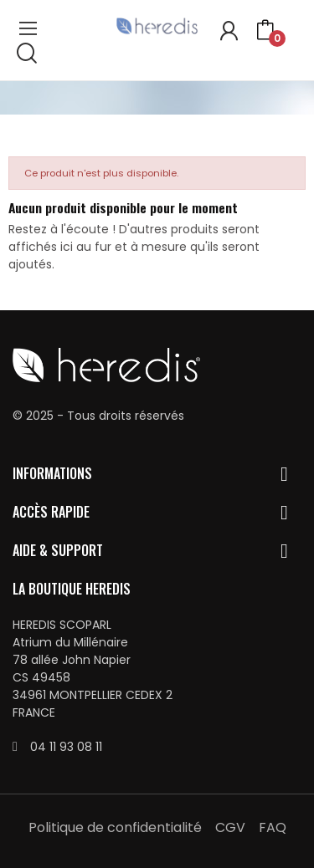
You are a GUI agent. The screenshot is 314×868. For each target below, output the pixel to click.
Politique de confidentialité (115, 827)
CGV (230, 827)
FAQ (273, 827)
